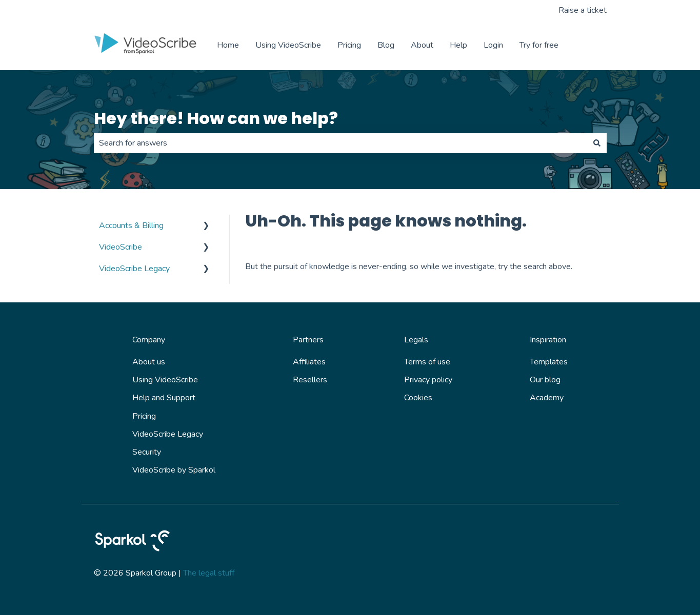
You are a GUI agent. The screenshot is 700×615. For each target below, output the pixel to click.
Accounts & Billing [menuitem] (131, 225)
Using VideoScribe (288, 45)
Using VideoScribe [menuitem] (165, 380)
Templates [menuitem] (549, 362)
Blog (386, 45)
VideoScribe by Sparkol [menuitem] (174, 470)
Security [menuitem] (147, 452)
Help (458, 45)
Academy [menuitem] (547, 398)
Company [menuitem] (149, 340)
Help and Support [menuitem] (164, 398)
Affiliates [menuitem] (309, 362)
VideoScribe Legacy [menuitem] (134, 269)
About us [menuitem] (149, 362)
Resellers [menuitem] (310, 380)
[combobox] (341, 143)
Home (228, 45)
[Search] (597, 143)
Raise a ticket (583, 10)
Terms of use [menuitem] (427, 362)
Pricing (349, 45)
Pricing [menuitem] (144, 416)
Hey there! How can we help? (216, 118)
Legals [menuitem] (416, 340)
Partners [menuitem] (308, 340)
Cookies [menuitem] (418, 398)
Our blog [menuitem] (545, 380)
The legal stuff (209, 573)
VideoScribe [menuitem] (121, 247)
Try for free (539, 45)
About (422, 45)
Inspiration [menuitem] (548, 340)
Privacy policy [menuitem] (428, 380)
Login (493, 45)
